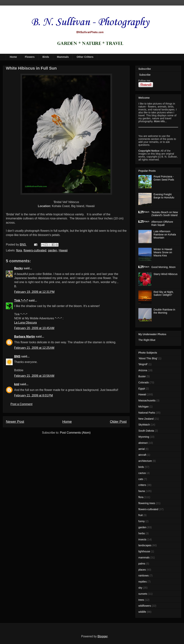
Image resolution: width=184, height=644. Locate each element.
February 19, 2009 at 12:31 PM (34, 292)
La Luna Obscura (25, 323)
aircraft (142, 455)
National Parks (147, 413)
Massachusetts (147, 400)
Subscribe (144, 75)
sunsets (143, 594)
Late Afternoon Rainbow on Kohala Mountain (165, 234)
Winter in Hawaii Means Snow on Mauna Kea (163, 252)
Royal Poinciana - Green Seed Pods (164, 178)
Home (13, 57)
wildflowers (145, 606)
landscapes (145, 545)
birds (141, 467)
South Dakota (146, 431)
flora (19, 250)
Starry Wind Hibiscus (166, 274)
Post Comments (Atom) (75, 433)
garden (53, 250)
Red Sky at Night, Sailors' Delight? (164, 293)
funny (141, 521)
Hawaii (63, 250)
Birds (46, 57)
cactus (142, 473)
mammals (144, 557)
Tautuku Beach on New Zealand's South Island (165, 214)
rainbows (144, 576)
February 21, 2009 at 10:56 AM (34, 376)
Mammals (63, 57)
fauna (142, 491)
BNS (17, 356)
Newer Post (15, 422)
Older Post (118, 422)
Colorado (144, 382)
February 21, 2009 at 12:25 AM (34, 348)
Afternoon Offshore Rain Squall (162, 223)
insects (142, 539)
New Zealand (146, 419)
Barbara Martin (25, 337)
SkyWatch (144, 425)
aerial (141, 449)
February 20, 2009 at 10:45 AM (34, 328)
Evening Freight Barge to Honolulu (164, 196)
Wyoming (144, 437)
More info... (160, 121)
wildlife (142, 612)
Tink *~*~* (21, 300)
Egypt (142, 389)
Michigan (144, 407)
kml (17, 384)
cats (141, 479)
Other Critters (85, 57)
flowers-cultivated (35, 250)
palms (142, 564)
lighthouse (144, 551)
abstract (143, 443)
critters (142, 485)
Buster (142, 376)
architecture (145, 461)
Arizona (143, 370)
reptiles (143, 582)
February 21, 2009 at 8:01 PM (33, 395)
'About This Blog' (148, 358)
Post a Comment (21, 404)
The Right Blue (147, 340)
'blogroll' (143, 364)
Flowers (30, 57)
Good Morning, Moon (164, 267)
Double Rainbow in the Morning (164, 311)
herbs (142, 533)
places (142, 570)
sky (140, 588)
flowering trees (147, 503)
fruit (140, 515)
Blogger (102, 636)
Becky (18, 268)
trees (141, 600)
